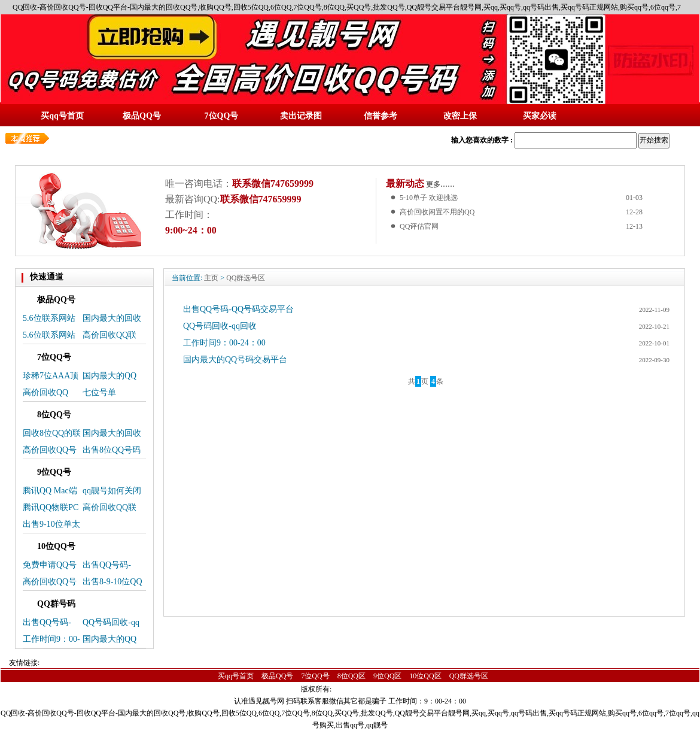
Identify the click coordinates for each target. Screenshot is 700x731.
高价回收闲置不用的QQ (437, 212)
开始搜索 (654, 140)
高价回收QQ (45, 392)
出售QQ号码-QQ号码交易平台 (238, 309)
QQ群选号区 (246, 278)
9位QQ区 (387, 676)
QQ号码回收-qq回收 (220, 326)
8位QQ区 (351, 676)
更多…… (439, 184)
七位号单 (99, 392)
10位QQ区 (425, 676)
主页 (211, 278)
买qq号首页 (236, 676)
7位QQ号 (315, 676)
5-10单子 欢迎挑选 (429, 198)
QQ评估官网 (419, 226)
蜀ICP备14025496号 (368, 689)
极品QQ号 (277, 676)
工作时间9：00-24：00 (224, 343)
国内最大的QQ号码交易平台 (235, 360)
